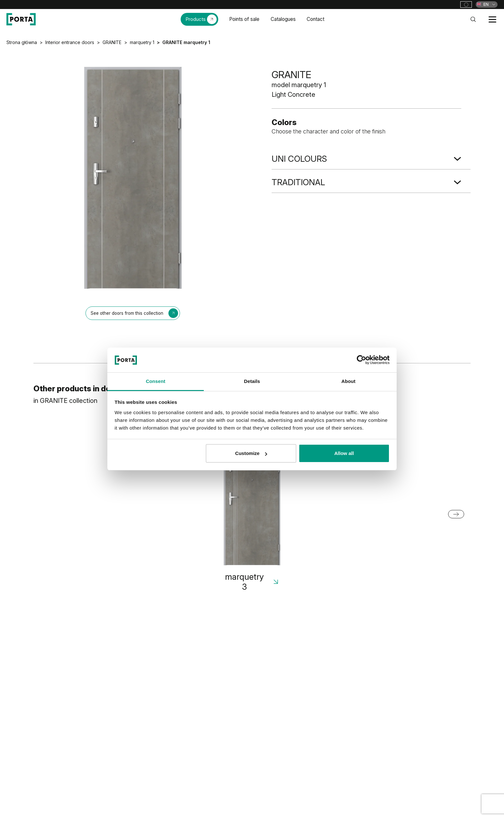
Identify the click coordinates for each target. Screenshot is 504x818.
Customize (251, 453)
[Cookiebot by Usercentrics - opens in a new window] (361, 360)
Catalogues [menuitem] (283, 19)
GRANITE (112, 42)
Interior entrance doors (70, 42)
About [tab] (348, 381)
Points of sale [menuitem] (244, 19)
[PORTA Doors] (21, 19)
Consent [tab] (156, 381)
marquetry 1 (142, 42)
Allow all (344, 453)
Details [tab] (252, 381)
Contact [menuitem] (315, 19)
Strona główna (22, 42)
